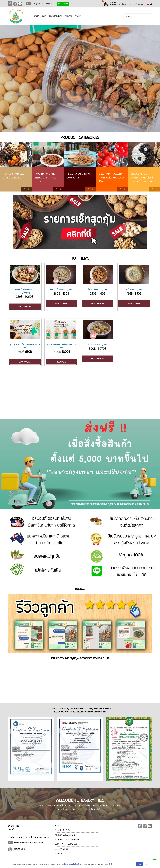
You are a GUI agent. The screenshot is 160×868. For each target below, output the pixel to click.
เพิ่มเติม (78, 16)
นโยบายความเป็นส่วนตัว (71, 864)
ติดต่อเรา (58, 854)
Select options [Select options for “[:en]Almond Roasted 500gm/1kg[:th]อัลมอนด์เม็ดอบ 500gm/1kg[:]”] (98, 304)
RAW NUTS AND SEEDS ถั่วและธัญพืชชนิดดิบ (14, 176)
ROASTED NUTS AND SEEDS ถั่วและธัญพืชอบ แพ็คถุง (46, 178)
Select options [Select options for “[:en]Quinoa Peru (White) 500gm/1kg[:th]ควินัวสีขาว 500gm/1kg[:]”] (134, 304)
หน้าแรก (36, 16)
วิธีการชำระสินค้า (55, 16)
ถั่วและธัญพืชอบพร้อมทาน (65, 835)
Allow (140, 864)
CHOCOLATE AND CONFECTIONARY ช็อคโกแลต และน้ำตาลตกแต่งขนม (143, 178)
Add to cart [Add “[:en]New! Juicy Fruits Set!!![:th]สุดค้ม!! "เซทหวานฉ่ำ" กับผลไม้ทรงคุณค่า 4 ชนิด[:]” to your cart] (25, 362)
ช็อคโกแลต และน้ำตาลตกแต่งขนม (67, 840)
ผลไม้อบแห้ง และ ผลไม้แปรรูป (66, 844)
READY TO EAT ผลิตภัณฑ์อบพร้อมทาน (79, 176)
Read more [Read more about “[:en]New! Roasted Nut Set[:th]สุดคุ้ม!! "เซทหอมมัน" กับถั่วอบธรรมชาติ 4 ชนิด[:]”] (61, 362)
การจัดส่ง (68, 16)
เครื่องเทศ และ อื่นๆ (62, 849)
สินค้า (44, 16)
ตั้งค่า (111, 864)
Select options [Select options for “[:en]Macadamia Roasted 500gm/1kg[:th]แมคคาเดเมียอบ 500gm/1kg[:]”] (98, 359)
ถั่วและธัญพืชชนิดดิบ (63, 830)
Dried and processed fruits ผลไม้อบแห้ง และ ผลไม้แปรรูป (112, 178)
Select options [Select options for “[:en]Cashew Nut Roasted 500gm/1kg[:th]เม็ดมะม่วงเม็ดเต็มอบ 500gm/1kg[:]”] (61, 304)
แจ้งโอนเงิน (122, 4)
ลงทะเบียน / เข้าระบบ (136, 4)
